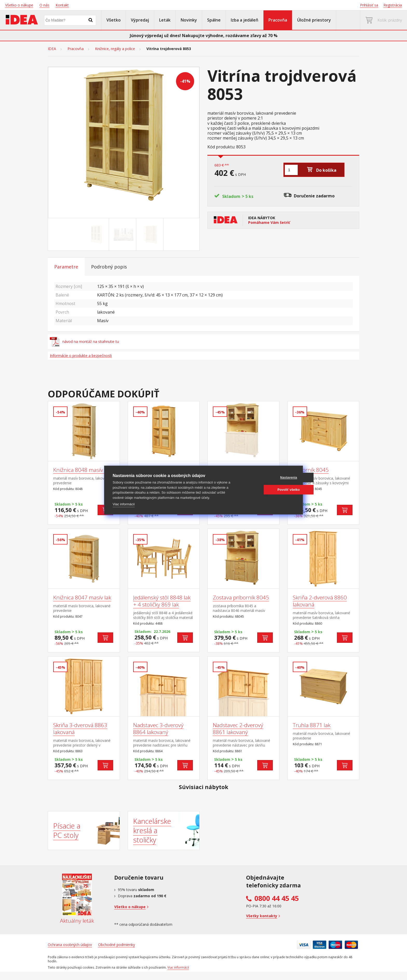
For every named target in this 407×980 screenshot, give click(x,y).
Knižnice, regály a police (115, 49)
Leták (165, 20)
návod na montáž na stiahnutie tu (84, 342)
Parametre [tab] (66, 267)
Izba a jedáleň (245, 20)
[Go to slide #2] (124, 234)
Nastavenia (269, 478)
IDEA (52, 49)
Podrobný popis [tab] (109, 267)
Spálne (214, 20)
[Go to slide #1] (96, 234)
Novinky (189, 20)
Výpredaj (140, 20)
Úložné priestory (314, 20)
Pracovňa (278, 20)
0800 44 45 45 (277, 898)
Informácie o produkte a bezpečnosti (81, 356)
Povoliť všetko (269, 490)
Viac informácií (124, 504)
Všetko (114, 20)
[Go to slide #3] (151, 234)
